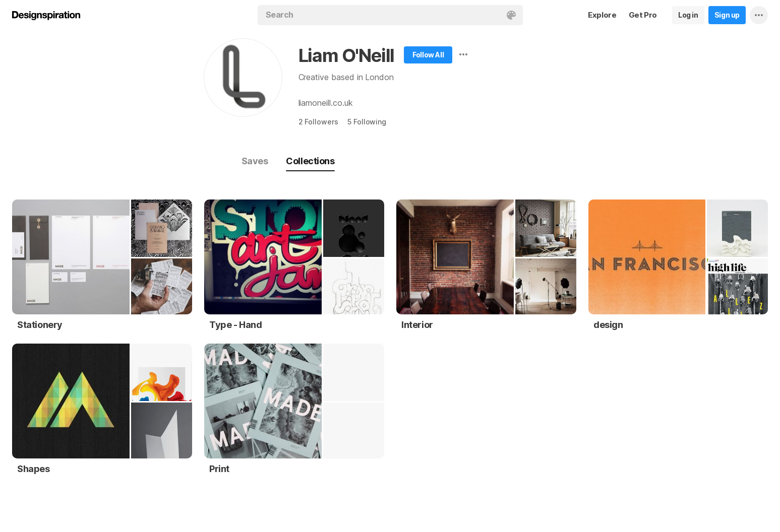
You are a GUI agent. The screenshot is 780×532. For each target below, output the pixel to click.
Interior (417, 325)
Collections (310, 161)
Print (219, 469)
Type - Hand (236, 325)
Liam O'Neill (347, 55)
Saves (255, 161)
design (608, 325)
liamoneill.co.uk (326, 103)
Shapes (34, 469)
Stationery (40, 325)
